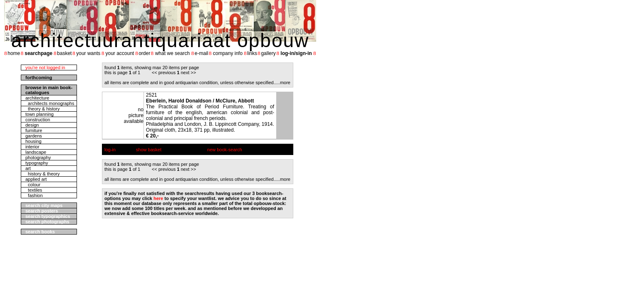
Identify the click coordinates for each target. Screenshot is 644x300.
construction (38, 120)
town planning (40, 114)
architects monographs (50, 103)
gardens (34, 136)
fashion (34, 195)
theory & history (43, 109)
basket (64, 53)
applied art (36, 179)
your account (120, 53)
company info (228, 53)
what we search (172, 53)
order (144, 53)
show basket (149, 150)
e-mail (202, 53)
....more (283, 82)
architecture (37, 98)
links (252, 53)
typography (37, 163)
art (28, 168)
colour (33, 185)
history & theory (43, 174)
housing (33, 141)
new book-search (225, 150)
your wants (88, 53)
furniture (34, 130)
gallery (268, 53)
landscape (36, 152)
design (32, 125)
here (158, 198)
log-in (110, 150)
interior (32, 147)
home (14, 53)
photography (38, 157)
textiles (34, 190)
